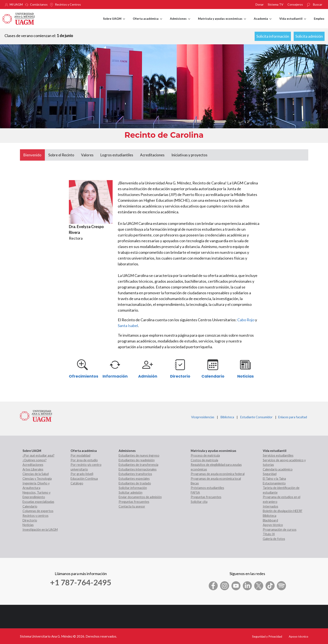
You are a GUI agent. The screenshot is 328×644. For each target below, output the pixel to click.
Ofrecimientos (84, 376)
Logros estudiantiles (117, 155)
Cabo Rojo (246, 320)
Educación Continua (84, 479)
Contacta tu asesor (132, 506)
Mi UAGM (16, 4)
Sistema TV (276, 4)
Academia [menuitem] (263, 22)
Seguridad (270, 474)
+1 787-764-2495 (81, 582)
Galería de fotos (274, 539)
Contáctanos (39, 4)
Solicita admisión (309, 36)
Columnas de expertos (38, 511)
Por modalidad (80, 455)
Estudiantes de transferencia (138, 465)
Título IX (269, 534)
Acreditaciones (152, 155)
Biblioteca (227, 417)
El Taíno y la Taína (274, 479)
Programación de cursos (280, 530)
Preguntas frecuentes (134, 502)
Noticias (246, 376)
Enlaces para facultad (292, 417)
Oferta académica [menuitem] (147, 22)
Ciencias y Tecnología (37, 479)
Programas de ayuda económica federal (218, 474)
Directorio (180, 376)
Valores (87, 155)
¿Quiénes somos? (35, 460)
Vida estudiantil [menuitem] (293, 22)
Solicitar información (133, 488)
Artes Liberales (33, 469)
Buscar (318, 4)
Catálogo (77, 483)
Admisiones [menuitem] (180, 22)
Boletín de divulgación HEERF (283, 511)
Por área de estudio (84, 460)
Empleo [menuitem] (319, 19)
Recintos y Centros (68, 4)
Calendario (213, 376)
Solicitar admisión (131, 492)
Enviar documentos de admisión (140, 497)
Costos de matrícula (204, 460)
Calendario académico (278, 469)
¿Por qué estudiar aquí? (39, 455)
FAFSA (195, 492)
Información (115, 376)
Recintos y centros (36, 516)
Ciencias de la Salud (36, 474)
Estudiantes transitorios (135, 474)
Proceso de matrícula (205, 455)
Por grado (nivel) (82, 474)
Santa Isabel (128, 326)
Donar (260, 4)
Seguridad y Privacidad (267, 636)
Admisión (148, 376)
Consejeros (295, 4)
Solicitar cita (199, 502)
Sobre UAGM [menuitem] (114, 22)
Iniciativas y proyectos (189, 155)
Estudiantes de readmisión (137, 460)
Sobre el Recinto (61, 155)
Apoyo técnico (273, 525)
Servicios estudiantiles (278, 455)
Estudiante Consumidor (256, 417)
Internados (271, 506)
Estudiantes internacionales (138, 469)
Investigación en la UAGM (40, 530)
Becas (195, 483)
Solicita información (273, 36)
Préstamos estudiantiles (207, 488)
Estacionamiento (274, 483)
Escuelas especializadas (38, 502)
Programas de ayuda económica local (216, 479)
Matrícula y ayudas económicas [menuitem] (222, 22)
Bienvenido (32, 155)
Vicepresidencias (203, 417)
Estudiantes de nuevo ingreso (139, 455)
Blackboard (270, 520)
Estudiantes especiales (134, 479)
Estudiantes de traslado (135, 483)
